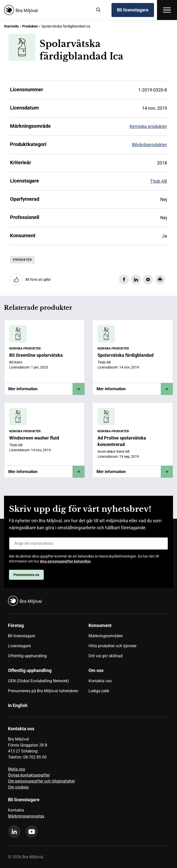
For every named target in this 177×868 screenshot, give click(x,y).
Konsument (100, 625)
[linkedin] (14, 831)
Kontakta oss (100, 681)
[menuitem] (48, 642)
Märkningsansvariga (26, 816)
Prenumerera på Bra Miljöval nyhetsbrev (43, 691)
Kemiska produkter (148, 126)
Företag (16, 625)
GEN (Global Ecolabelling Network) (38, 681)
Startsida (11, 26)
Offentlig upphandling (27, 656)
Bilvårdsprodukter (149, 145)
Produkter (30, 26)
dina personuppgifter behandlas (65, 561)
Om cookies (18, 787)
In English (18, 705)
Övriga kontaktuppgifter (29, 775)
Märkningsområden (106, 636)
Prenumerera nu (26, 575)
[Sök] (98, 10)
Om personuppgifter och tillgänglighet (41, 781)
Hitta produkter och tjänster (112, 646)
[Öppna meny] (167, 10)
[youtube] (32, 831)
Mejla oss (16, 769)
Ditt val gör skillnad (105, 656)
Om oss (96, 670)
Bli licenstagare (133, 10)
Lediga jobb (99, 691)
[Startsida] (46, 10)
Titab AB (158, 181)
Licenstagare (19, 646)
